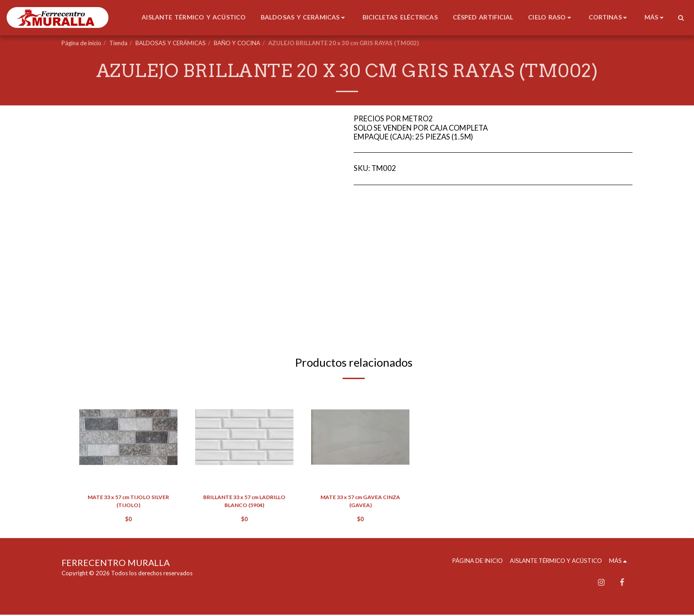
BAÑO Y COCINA (237, 43)
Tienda (118, 43)
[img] (128, 437)
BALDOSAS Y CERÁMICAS (171, 43)
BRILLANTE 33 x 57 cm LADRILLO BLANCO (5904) (245, 502)
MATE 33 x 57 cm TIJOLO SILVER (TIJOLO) (128, 502)
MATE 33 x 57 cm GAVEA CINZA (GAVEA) (360, 502)
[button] (681, 18)
